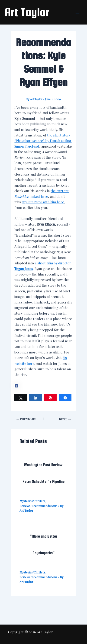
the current (60, 191)
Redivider (21, 196)
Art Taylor (27, 12)
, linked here (38, 196)
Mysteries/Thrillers (32, 501)
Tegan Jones (24, 269)
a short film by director (53, 263)
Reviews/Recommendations (38, 506)
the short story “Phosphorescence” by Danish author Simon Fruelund (43, 141)
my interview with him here (43, 202)
